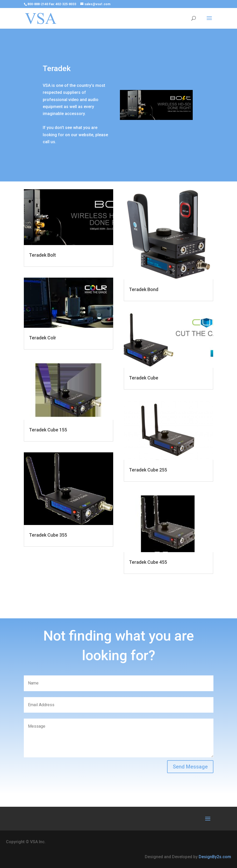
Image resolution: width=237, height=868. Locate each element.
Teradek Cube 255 (148, 470)
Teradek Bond (144, 289)
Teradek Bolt (42, 255)
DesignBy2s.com (215, 857)
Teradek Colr (43, 338)
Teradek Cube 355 (48, 535)
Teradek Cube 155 (48, 430)
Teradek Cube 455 (148, 562)
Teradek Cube (144, 378)
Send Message (190, 767)
